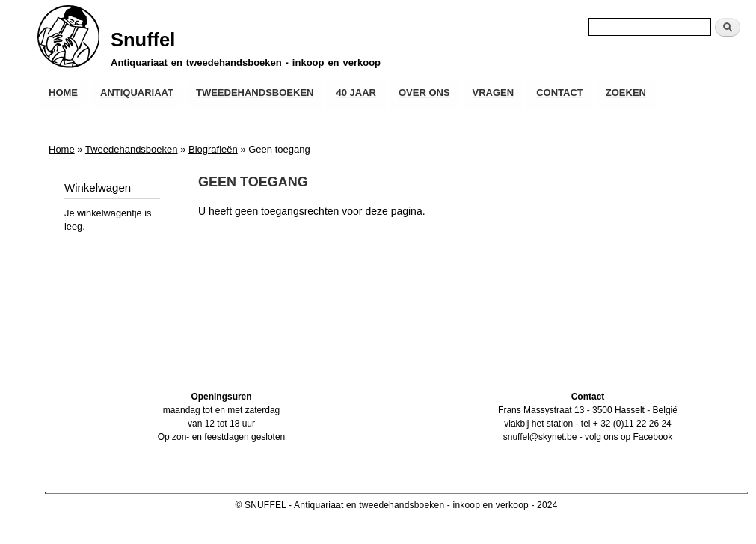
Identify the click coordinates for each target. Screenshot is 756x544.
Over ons (424, 92)
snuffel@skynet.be (540, 437)
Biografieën (213, 149)
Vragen (494, 92)
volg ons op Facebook (629, 437)
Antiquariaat (137, 92)
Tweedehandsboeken (255, 92)
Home (63, 92)
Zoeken (626, 92)
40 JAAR (356, 92)
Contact (560, 92)
